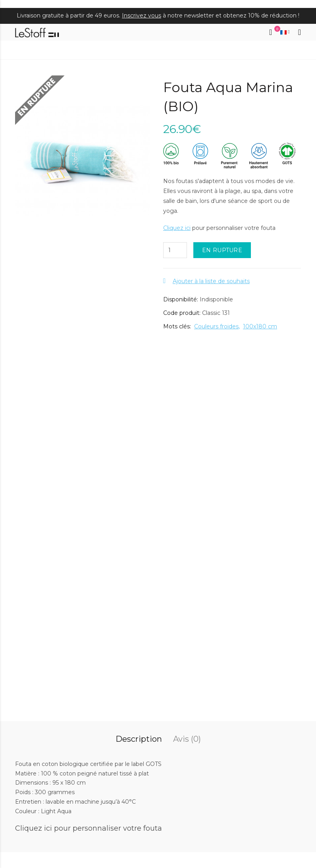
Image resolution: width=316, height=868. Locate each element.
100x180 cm (260, 326)
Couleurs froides (216, 326)
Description (139, 739)
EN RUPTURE (222, 250)
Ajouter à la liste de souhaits (211, 281)
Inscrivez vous (142, 15)
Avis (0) (187, 739)
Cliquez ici (177, 228)
